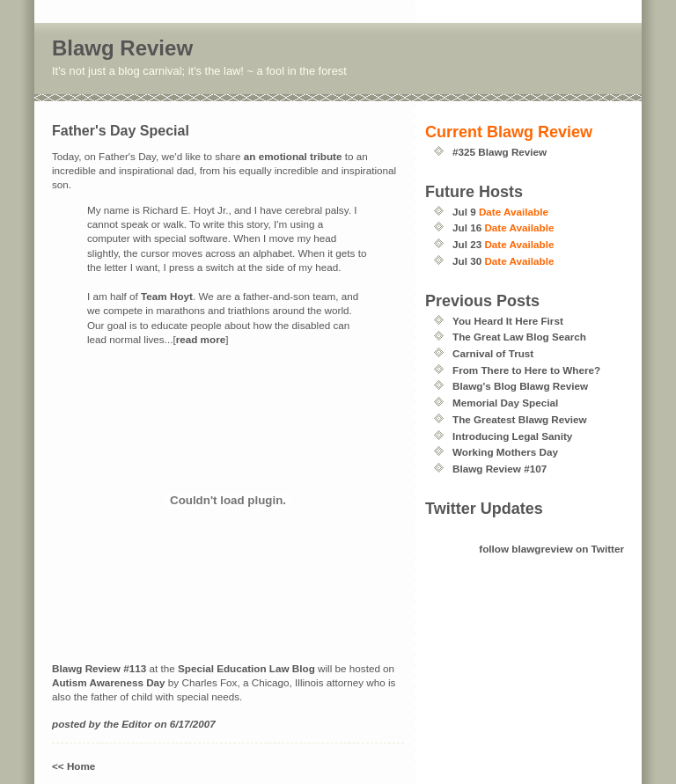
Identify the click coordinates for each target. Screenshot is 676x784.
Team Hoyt (167, 296)
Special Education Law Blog (246, 668)
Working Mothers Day (505, 452)
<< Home (73, 766)
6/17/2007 (193, 724)
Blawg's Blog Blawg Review (520, 386)
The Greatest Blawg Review (520, 419)
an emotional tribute (293, 156)
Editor (136, 724)
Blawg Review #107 (500, 469)
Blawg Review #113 (99, 668)
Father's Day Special (121, 131)
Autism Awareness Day (109, 682)
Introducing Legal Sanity (512, 436)
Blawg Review (122, 48)
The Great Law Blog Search (519, 337)
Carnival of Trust (493, 353)
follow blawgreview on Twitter (551, 549)
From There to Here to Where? (526, 370)
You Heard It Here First (508, 321)
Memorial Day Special (505, 403)
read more (201, 339)
